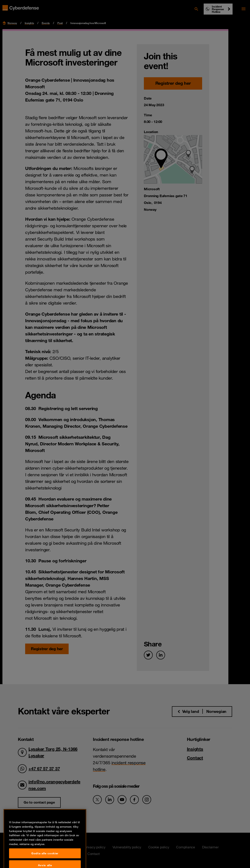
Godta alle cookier (45, 861)
